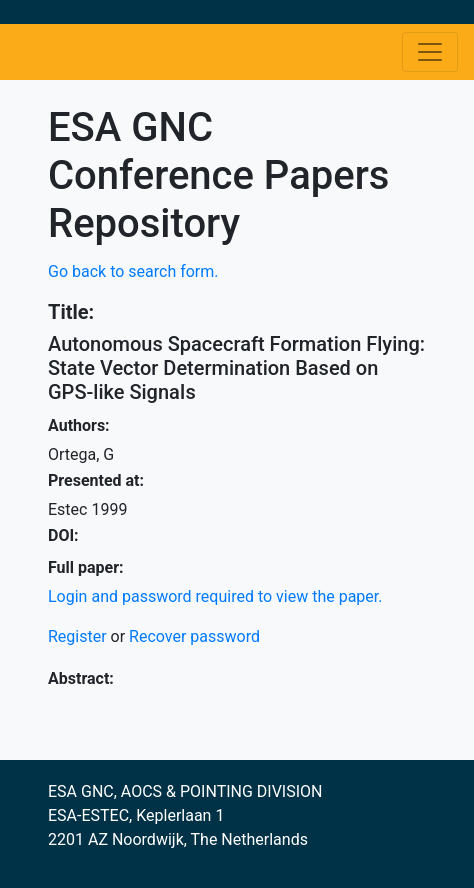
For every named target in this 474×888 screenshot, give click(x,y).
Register (77, 636)
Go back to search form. (133, 271)
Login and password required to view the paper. (215, 596)
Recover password (194, 636)
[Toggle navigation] (430, 52)
